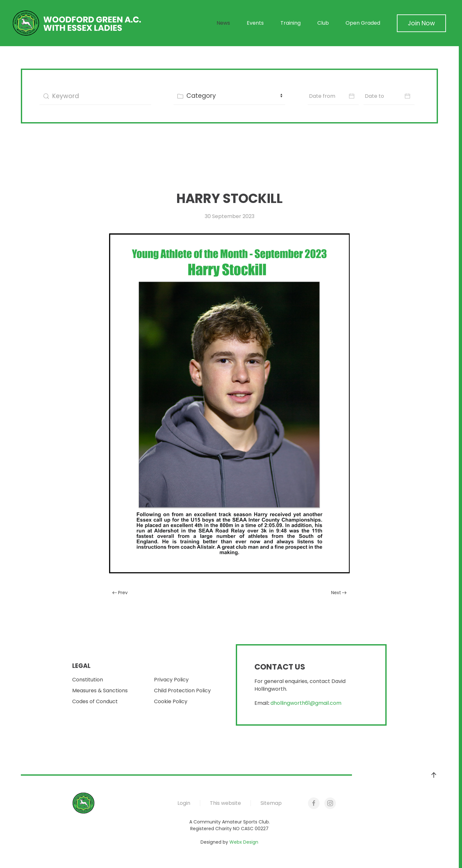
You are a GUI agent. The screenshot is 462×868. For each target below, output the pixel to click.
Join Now (421, 23)
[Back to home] (77, 23)
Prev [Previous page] (120, 593)
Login (184, 803)
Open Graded (363, 23)
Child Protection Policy (182, 691)
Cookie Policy (171, 701)
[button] (434, 775)
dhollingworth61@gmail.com (306, 703)
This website (225, 803)
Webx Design (244, 842)
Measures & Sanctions (100, 691)
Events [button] (255, 23)
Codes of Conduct (95, 701)
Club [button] (323, 23)
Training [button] (291, 23)
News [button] (223, 23)
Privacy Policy (171, 680)
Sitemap (271, 803)
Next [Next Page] (339, 593)
